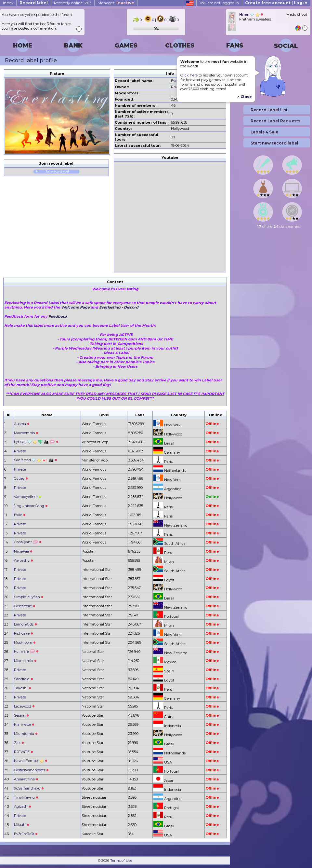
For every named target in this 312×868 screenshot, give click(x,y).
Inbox (8, 3)
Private (177, 87)
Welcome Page (75, 307)
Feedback (58, 316)
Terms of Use (121, 861)
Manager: (116, 3)
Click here (189, 75)
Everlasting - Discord (119, 307)
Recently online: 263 (73, 3)
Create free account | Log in (276, 3)
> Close (245, 97)
